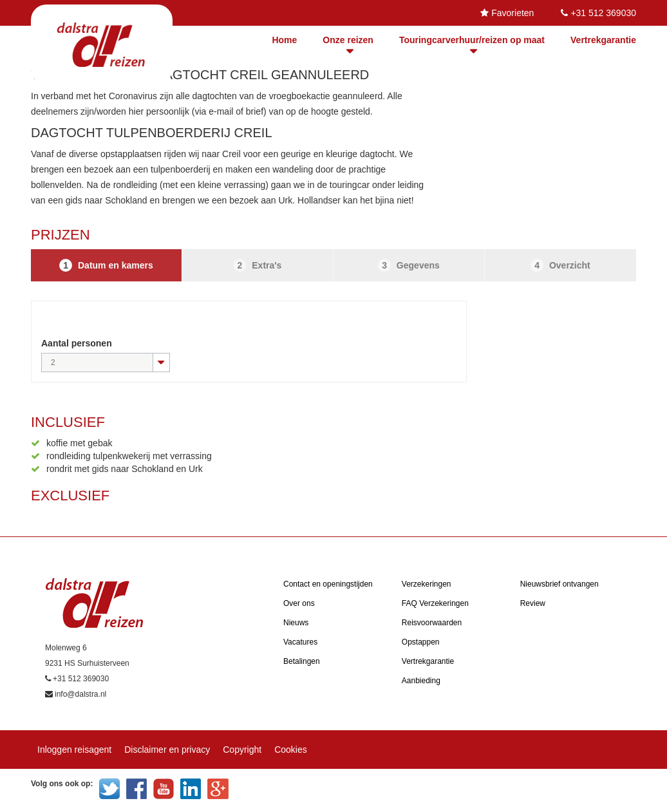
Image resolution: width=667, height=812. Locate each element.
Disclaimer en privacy (167, 750)
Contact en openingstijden (328, 584)
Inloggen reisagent (74, 750)
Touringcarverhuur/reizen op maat (472, 40)
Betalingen (302, 661)
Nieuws (296, 623)
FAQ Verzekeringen (435, 603)
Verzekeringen (427, 584)
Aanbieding (421, 681)
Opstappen (421, 642)
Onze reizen (348, 40)
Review (533, 603)
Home (284, 40)
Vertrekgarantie (603, 40)
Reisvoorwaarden (432, 623)
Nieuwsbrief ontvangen (559, 584)
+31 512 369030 (603, 13)
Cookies (291, 750)
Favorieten (512, 13)
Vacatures (300, 642)
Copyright (242, 750)
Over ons (299, 603)
